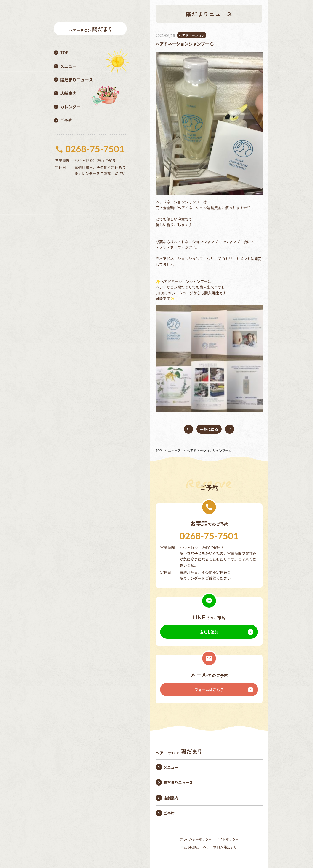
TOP (159, 450)
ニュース (174, 450)
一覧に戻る (209, 429)
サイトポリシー (227, 839)
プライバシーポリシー (196, 839)
